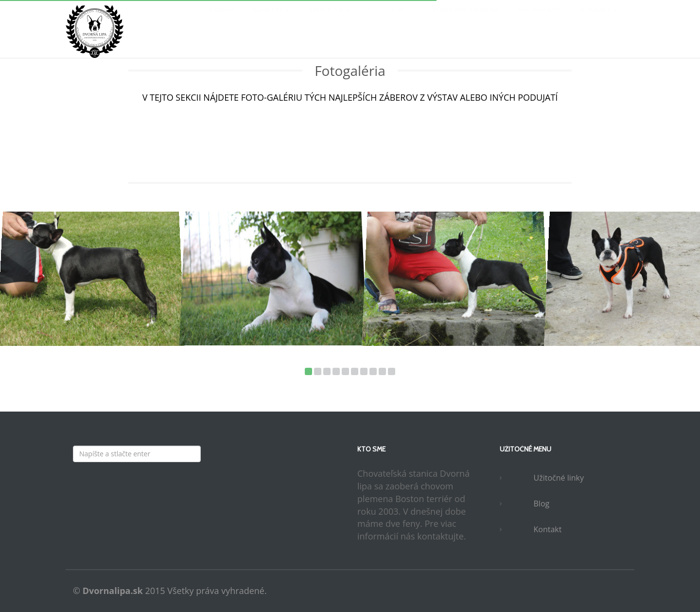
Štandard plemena (465, 19)
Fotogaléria (391, 19)
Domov (221, 19)
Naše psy (271, 19)
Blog (542, 504)
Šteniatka (329, 19)
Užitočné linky (559, 478)
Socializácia (540, 19)
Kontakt (599, 19)
